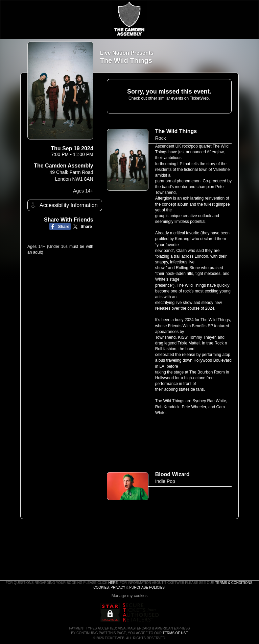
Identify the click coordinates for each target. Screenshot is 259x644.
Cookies (101, 587)
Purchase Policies (147, 587)
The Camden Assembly (63, 166)
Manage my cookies (130, 596)
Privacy (118, 587)
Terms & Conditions (234, 583)
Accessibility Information (64, 205)
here (113, 583)
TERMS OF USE (175, 633)
